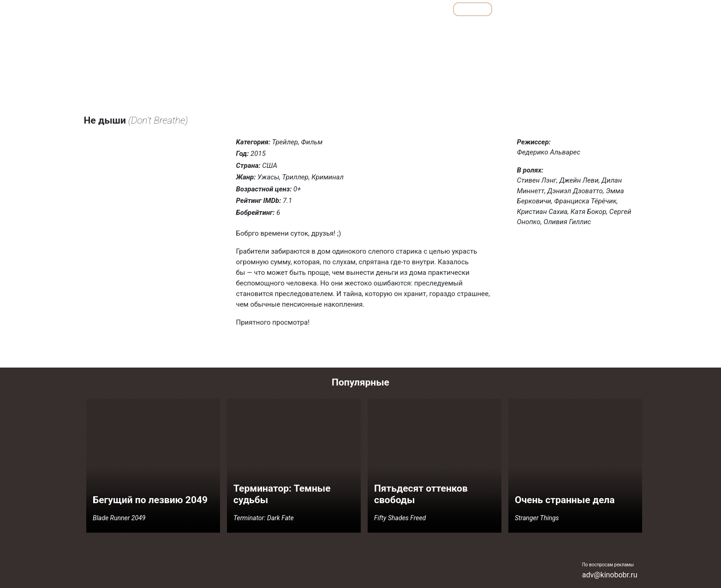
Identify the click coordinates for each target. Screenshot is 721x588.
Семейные (541, 29)
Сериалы (587, 9)
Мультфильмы (530, 9)
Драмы (422, 29)
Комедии (457, 29)
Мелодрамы (498, 29)
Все (431, 9)
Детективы (384, 29)
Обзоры (339, 9)
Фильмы (473, 9)
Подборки (388, 9)
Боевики (346, 29)
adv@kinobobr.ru (610, 575)
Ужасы (578, 29)
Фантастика (615, 29)
